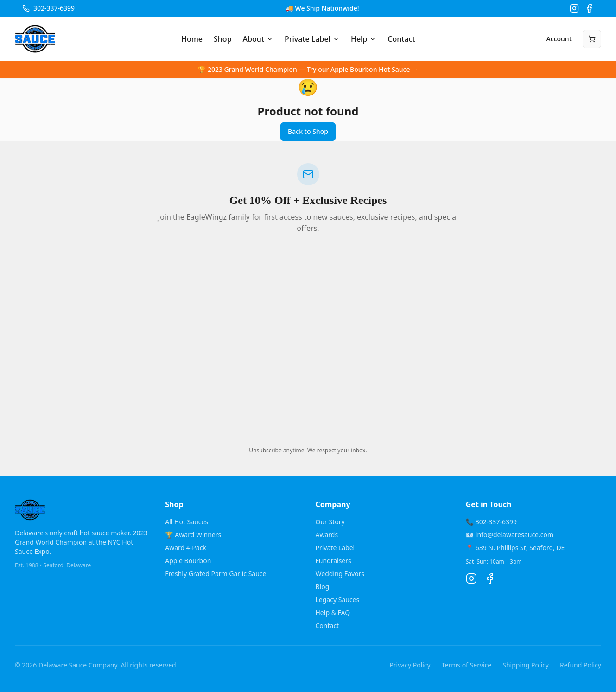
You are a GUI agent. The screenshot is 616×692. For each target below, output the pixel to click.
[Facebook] (589, 8)
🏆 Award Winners (193, 535)
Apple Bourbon (188, 561)
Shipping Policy (526, 665)
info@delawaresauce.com (514, 535)
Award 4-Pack (186, 548)
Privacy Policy (410, 665)
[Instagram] (574, 8)
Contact (401, 39)
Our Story (330, 522)
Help (364, 39)
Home (192, 39)
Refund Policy (581, 665)
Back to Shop (308, 131)
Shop (223, 39)
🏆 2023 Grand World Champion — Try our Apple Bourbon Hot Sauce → (308, 69)
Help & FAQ (333, 613)
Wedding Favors (340, 574)
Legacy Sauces (338, 600)
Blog (323, 587)
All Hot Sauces (187, 522)
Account (559, 39)
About (258, 39)
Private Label (312, 39)
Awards (327, 535)
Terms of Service (467, 665)
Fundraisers (333, 561)
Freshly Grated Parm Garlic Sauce (216, 574)
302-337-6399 (54, 8)
